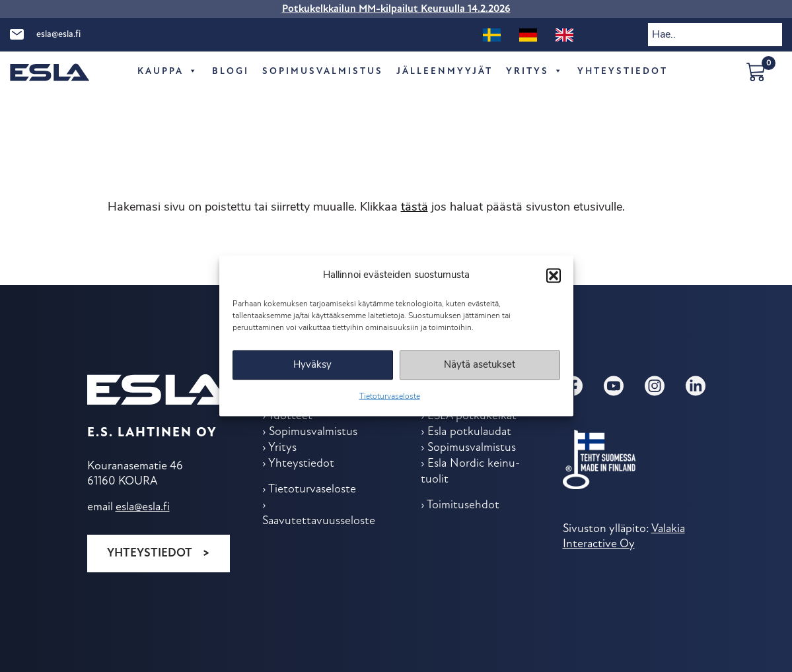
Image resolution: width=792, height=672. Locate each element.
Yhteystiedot (150, 554)
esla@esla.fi (58, 35)
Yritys (535, 72)
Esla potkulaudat (469, 432)
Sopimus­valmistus (323, 72)
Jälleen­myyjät (445, 72)
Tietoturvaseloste (390, 397)
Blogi (231, 72)
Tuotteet (290, 416)
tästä (414, 208)
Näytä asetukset (480, 365)
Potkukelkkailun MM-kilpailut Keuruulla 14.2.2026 (396, 9)
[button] (554, 275)
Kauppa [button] (168, 72)
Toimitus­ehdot (463, 505)
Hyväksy (312, 365)
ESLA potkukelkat (472, 416)
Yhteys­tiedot (623, 72)
